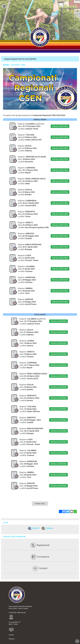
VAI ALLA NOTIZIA (60, 126)
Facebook (33, 528)
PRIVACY (12, 639)
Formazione (40, 557)
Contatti (40, 568)
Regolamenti (40, 545)
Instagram (47, 528)
